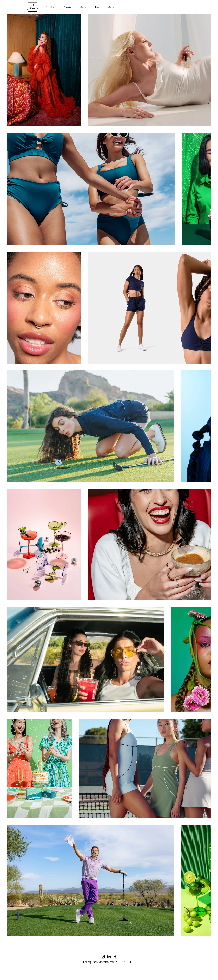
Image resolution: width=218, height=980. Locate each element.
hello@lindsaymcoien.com (99, 962)
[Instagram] (103, 957)
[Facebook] (115, 957)
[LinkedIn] (109, 957)
